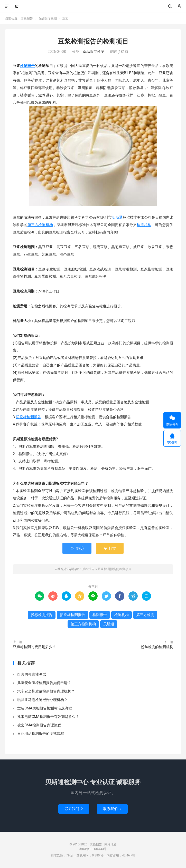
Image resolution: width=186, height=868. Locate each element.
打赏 (110, 548)
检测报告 (27, 66)
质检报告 (93, 6)
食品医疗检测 (48, 18)
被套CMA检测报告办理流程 (39, 725)
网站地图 (110, 844)
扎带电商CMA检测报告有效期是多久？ (48, 717)
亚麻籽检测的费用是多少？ (34, 647)
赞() (77, 548)
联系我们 (74, 809)
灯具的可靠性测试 (32, 674)
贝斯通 (117, 217)
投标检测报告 (42, 615)
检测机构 (144, 225)
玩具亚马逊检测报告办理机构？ (42, 700)
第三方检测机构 (40, 225)
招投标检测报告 (29, 417)
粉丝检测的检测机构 (157, 647)
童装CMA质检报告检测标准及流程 (45, 708)
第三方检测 (145, 615)
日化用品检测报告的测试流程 (41, 734)
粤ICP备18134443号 (93, 849)
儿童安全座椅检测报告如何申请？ (44, 683)
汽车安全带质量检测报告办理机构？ (46, 691)
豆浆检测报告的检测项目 (93, 41)
